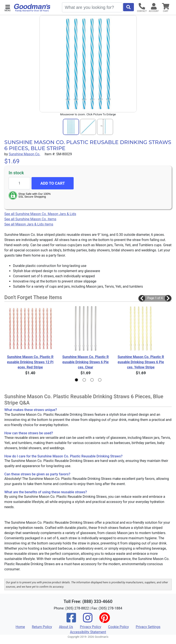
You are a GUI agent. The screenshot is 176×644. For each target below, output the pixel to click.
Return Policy (42, 627)
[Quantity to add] (19, 183)
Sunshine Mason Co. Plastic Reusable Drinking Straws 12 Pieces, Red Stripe (30, 362)
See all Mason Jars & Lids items (29, 224)
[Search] (92, 7)
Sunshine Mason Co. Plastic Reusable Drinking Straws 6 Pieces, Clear (85, 362)
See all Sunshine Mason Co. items (30, 219)
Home (20, 627)
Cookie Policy (119, 627)
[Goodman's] (32, 8)
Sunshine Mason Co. (24, 154)
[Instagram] (88, 621)
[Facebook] (71, 621)
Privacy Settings (148, 627)
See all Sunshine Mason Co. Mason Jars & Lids (40, 214)
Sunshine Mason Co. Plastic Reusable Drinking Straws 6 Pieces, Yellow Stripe (141, 362)
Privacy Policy (91, 627)
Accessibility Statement (88, 632)
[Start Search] (128, 7)
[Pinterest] (105, 621)
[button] (8, 8)
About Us (66, 627)
